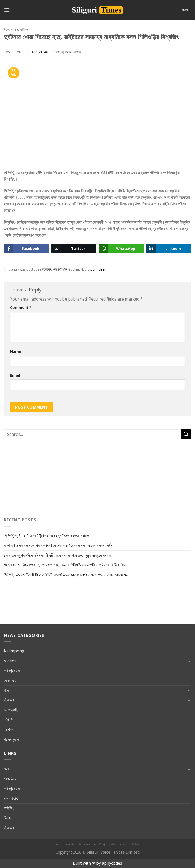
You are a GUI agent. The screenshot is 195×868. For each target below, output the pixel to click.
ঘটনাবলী (9, 700)
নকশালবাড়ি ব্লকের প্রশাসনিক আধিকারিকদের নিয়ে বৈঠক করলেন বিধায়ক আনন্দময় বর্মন (58, 545)
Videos (10, 661)
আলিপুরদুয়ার (12, 670)
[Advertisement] (36, 477)
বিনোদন (9, 729)
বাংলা (187, 10)
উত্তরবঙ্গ (8, 29)
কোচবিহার (10, 680)
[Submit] (186, 434)
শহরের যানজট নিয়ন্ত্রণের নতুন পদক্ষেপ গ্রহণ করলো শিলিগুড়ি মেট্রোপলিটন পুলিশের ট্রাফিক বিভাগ (66, 565)
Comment (21, 308)
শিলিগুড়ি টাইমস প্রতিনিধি (69, 52)
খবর (16, 29)
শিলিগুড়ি (24, 29)
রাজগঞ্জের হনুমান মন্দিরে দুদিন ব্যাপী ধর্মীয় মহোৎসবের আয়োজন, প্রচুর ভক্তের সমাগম (57, 555)
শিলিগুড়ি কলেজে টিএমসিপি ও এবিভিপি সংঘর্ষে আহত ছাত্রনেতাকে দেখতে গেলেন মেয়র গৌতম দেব (66, 575)
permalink (98, 269)
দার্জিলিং (9, 720)
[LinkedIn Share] (169, 249)
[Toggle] (189, 661)
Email (15, 375)
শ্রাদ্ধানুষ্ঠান (11, 739)
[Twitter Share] (74, 249)
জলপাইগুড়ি (11, 710)
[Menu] (7, 10)
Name (16, 351)
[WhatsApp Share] (121, 249)
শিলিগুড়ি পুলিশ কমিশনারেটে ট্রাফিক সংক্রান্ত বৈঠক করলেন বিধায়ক (46, 536)
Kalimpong (14, 651)
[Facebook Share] (26, 249)
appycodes (112, 863)
